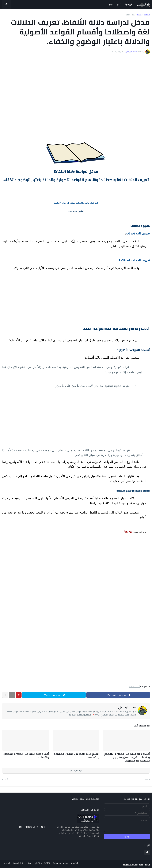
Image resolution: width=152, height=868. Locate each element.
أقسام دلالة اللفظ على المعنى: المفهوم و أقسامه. (78, 755)
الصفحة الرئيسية (143, 15)
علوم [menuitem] (111, 4)
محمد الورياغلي (127, 707)
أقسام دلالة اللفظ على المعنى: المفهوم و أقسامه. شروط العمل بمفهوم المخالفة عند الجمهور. (128, 757)
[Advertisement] (76, 95)
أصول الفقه (130, 15)
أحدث (146, 779)
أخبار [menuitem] (119, 4)
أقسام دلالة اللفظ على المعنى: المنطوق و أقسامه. (27, 755)
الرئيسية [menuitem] (129, 4)
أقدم (6, 779)
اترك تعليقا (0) (76, 770)
